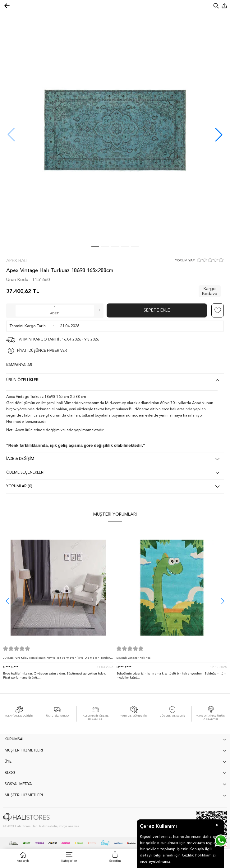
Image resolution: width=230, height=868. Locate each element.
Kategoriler (69, 861)
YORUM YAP (185, 261)
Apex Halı (17, 261)
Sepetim (115, 861)
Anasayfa (23, 861)
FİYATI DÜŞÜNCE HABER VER (42, 351)
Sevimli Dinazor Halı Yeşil (134, 658)
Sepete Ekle (157, 310)
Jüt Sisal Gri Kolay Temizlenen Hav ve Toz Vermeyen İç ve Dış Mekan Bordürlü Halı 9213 (58, 659)
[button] (219, 135)
